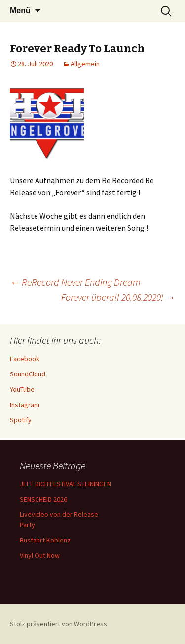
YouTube (22, 389)
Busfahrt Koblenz (45, 540)
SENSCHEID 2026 (43, 499)
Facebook (25, 359)
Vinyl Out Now (40, 555)
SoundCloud (28, 374)
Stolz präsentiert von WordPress (58, 624)
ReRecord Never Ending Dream (75, 282)
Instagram (25, 405)
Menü (20, 11)
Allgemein (85, 64)
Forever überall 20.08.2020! (118, 297)
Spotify (21, 420)
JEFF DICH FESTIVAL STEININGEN (65, 484)
